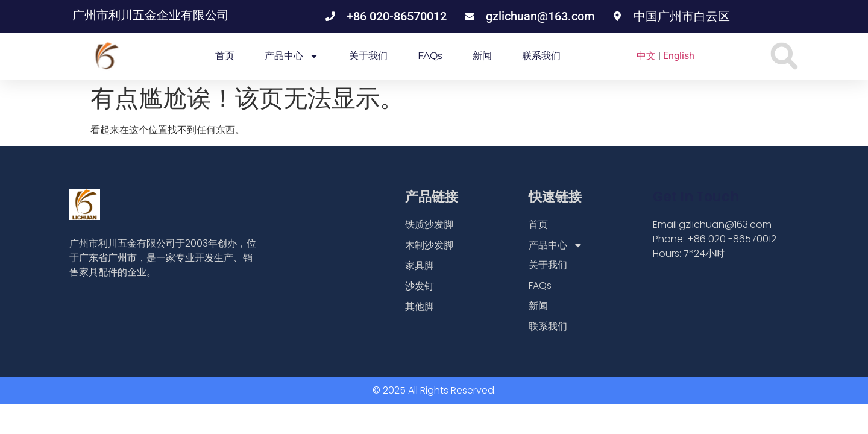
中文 (646, 56)
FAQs (430, 56)
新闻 (482, 56)
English (679, 56)
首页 (225, 56)
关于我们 (368, 56)
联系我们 (541, 56)
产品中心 (292, 56)
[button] (785, 56)
